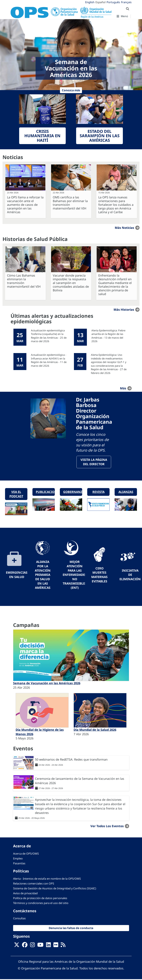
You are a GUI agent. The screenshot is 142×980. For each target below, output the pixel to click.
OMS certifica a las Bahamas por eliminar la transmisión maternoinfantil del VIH (70, 203)
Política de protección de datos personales (40, 899)
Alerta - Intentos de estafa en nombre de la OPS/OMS (47, 879)
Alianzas (126, 492)
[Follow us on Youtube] (40, 947)
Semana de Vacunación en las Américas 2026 (47, 684)
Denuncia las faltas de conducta (71, 929)
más (123, 388)
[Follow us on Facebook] (25, 947)
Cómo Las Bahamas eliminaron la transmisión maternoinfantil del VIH (24, 281)
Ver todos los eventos (107, 827)
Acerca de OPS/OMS (26, 854)
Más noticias (124, 228)
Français (126, 2)
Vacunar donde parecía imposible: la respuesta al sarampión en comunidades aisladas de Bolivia (71, 283)
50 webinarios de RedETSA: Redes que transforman (71, 760)
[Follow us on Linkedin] (48, 947)
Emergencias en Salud (17, 575)
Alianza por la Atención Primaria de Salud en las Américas (43, 575)
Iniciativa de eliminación (130, 575)
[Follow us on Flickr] (56, 947)
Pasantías (19, 864)
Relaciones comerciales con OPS (34, 884)
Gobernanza (73, 492)
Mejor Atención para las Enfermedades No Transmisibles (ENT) (75, 575)
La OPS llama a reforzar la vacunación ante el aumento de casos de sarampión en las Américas (25, 205)
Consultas (19, 919)
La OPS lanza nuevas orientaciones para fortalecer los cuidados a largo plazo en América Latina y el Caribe (116, 205)
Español (100, 2)
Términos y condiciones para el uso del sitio (41, 904)
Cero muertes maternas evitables (99, 575)
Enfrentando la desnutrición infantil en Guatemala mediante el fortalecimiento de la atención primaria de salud (115, 285)
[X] (17, 947)
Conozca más (71, 90)
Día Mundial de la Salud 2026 (95, 730)
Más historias (124, 310)
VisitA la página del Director (94, 462)
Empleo (18, 859)
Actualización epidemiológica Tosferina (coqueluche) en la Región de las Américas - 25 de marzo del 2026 (49, 336)
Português (113, 2)
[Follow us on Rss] (63, 947)
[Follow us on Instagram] (32, 947)
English (90, 2)
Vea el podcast (16, 495)
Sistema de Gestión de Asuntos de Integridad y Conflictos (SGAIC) (55, 889)
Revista (98, 492)
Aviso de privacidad (25, 894)
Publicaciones (45, 492)
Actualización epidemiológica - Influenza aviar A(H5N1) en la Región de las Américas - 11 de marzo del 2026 (49, 360)
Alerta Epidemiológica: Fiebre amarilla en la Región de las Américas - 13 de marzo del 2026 (108, 336)
